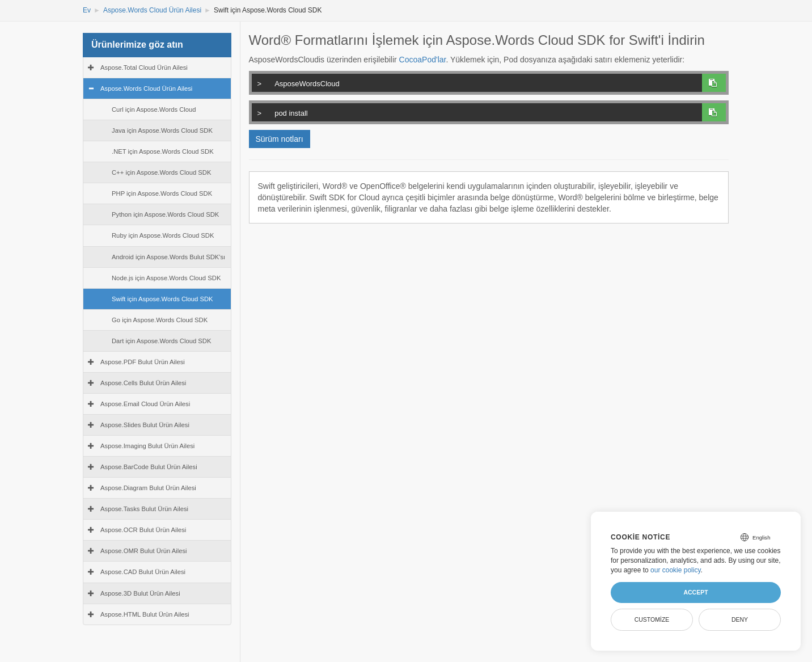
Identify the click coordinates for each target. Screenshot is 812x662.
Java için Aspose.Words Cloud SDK (162, 130)
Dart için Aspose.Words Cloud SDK (162, 341)
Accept (695, 592)
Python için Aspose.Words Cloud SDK (165, 214)
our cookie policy (676, 570)
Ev (87, 10)
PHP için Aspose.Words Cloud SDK (162, 193)
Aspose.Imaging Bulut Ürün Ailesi (147, 446)
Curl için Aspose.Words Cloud (154, 109)
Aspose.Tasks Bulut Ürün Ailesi (144, 509)
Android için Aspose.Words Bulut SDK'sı (168, 257)
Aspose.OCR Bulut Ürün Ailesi (143, 530)
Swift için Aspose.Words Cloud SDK (162, 299)
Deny (740, 619)
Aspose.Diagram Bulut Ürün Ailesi (148, 488)
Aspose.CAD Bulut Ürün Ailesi (143, 572)
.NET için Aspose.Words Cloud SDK (163, 151)
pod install (475, 112)
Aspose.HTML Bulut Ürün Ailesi (145, 614)
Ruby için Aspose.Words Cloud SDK (163, 235)
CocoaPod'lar (423, 60)
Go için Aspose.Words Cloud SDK (160, 320)
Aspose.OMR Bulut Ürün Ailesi (144, 551)
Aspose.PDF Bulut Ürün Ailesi (143, 362)
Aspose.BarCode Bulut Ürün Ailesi (149, 467)
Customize (652, 619)
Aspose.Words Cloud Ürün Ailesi (152, 10)
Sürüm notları (280, 139)
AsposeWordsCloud (475, 82)
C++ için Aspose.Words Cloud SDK (162, 172)
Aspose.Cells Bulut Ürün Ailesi (143, 383)
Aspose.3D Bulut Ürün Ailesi (140, 593)
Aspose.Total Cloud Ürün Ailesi (144, 68)
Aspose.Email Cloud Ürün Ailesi (145, 404)
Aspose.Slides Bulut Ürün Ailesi (145, 425)
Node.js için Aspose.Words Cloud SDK (166, 278)
